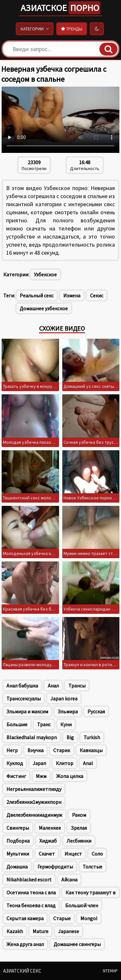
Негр (12, 750)
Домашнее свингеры (77, 944)
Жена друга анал (25, 944)
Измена (72, 295)
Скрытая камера (25, 918)
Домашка (17, 867)
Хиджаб (48, 841)
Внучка (35, 750)
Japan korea (64, 698)
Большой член (82, 905)
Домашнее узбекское (44, 308)
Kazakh (15, 931)
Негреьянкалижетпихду (34, 789)
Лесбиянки (79, 841)
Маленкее (50, 828)
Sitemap (110, 971)
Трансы (77, 686)
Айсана (69, 879)
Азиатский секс (22, 971)
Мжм (41, 776)
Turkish (92, 737)
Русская (96, 711)
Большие (17, 724)
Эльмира (68, 711)
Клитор (65, 763)
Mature (40, 931)
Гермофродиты (55, 867)
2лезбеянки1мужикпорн (34, 802)
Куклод (15, 763)
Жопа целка (70, 776)
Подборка (18, 841)
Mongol (89, 918)
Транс (44, 724)
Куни (66, 724)
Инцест (73, 854)
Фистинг (16, 776)
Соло (97, 854)
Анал (53, 686)
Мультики (18, 854)
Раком (79, 815)
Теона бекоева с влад (31, 905)
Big (70, 737)
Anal (88, 763)
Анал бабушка (22, 686)
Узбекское (45, 274)
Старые (62, 918)
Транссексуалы (24, 698)
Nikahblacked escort (29, 879)
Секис (97, 295)
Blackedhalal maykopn (32, 737)
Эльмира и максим (27, 711)
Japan (39, 763)
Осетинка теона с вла (31, 892)
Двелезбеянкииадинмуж (34, 815)
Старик (62, 750)
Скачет (47, 854)
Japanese (69, 931)
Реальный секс (37, 295)
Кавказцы (91, 750)
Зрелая (79, 828)
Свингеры (18, 828)
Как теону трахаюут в (91, 892)
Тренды (72, 29)
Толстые (92, 867)
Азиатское (60, 8)
